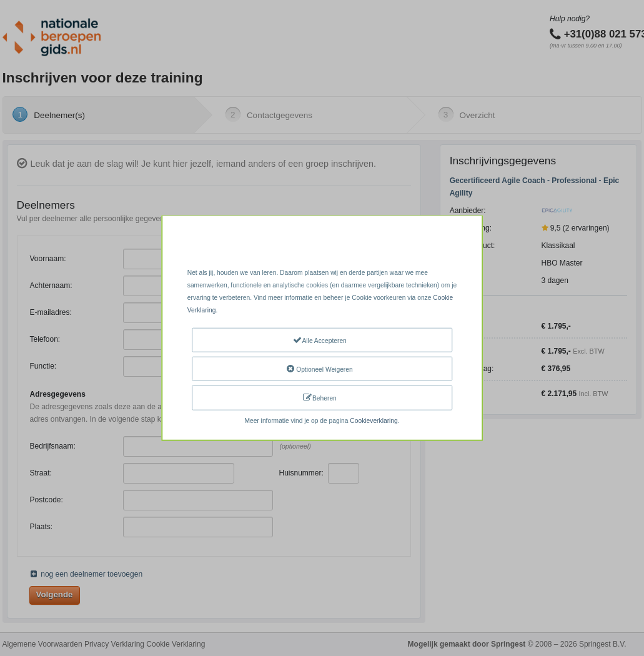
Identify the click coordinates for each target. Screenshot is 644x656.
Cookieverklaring (374, 420)
